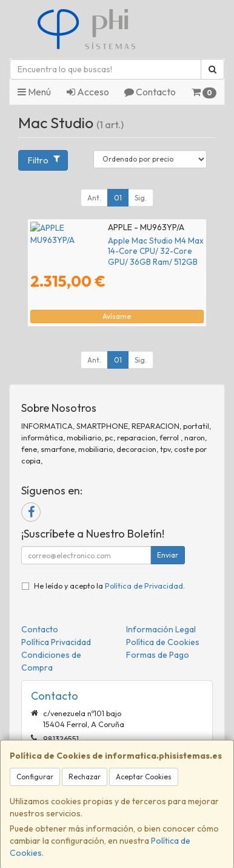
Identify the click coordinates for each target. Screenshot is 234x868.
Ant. (94, 198)
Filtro (44, 160)
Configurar (35, 777)
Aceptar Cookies (144, 777)
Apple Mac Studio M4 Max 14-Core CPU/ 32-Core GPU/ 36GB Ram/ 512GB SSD (112, 246)
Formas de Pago (158, 655)
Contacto (150, 92)
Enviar (168, 555)
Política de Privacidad (144, 586)
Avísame (117, 316)
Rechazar (85, 777)
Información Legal (161, 629)
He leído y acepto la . (109, 586)
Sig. (141, 198)
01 (118, 198)
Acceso (88, 92)
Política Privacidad (56, 642)
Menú (34, 92)
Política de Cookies (163, 642)
